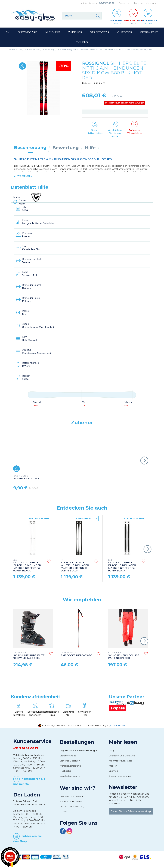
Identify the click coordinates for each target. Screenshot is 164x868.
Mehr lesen (123, 742)
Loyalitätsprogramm (71, 776)
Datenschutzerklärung (72, 807)
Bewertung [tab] (66, 148)
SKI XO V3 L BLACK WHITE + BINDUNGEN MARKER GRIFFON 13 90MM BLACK (75, 566)
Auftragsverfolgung (70, 766)
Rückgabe (66, 771)
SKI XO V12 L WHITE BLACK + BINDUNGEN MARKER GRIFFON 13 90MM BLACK (27, 566)
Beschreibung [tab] (30, 148)
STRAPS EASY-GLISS (26, 477)
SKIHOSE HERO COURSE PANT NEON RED (124, 656)
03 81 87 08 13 (106, 3)
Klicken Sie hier (118, 726)
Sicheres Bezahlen (70, 761)
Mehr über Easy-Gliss (120, 761)
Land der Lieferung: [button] (145, 3)
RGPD (63, 812)
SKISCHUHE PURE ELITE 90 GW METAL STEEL (29, 656)
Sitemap (113, 771)
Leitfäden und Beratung (122, 756)
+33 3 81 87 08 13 (26, 749)
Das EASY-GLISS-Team (72, 796)
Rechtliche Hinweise (71, 802)
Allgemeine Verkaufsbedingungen (79, 751)
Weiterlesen (25, 176)
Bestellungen (77, 742)
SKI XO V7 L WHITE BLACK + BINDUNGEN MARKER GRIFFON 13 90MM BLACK (122, 566)
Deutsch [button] (124, 3)
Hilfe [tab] (90, 148)
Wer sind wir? (77, 788)
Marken (113, 766)
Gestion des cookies (120, 776)
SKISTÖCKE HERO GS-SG (76, 654)
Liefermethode (68, 756)
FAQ (111, 751)
